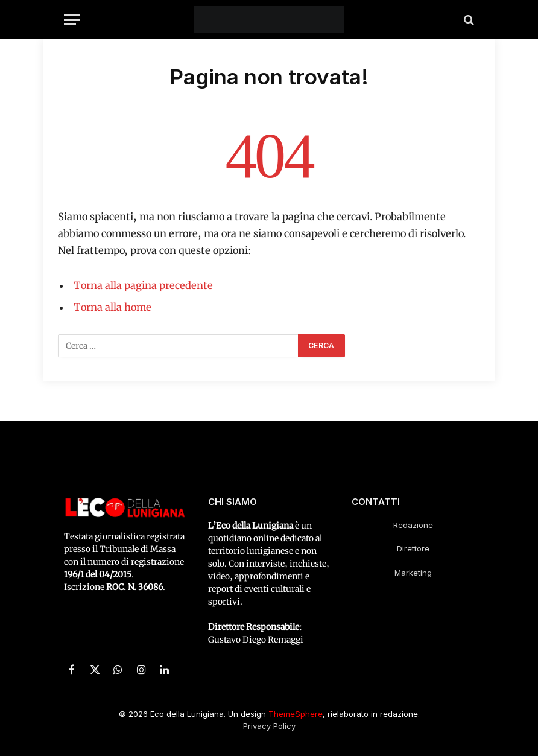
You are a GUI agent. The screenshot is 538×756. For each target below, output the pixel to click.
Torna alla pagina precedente (143, 286)
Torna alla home (112, 307)
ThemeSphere (296, 714)
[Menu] (72, 20)
